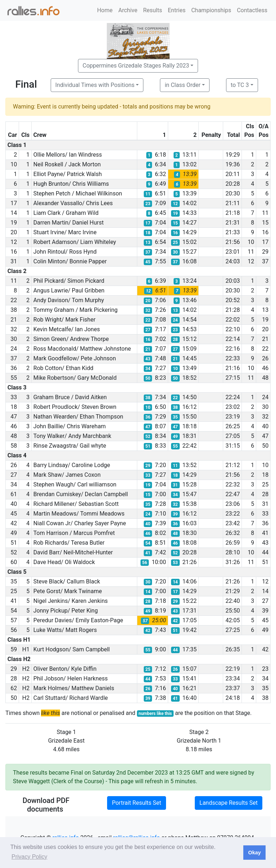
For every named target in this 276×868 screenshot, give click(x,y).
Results (153, 10)
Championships (211, 10)
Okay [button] (254, 853)
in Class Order (182, 85)
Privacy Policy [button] (29, 857)
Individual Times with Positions (95, 85)
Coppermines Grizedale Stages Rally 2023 (136, 66)
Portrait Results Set (136, 803)
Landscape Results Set (229, 803)
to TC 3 (240, 85)
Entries (177, 10)
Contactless (252, 10)
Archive (128, 10)
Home (105, 10)
